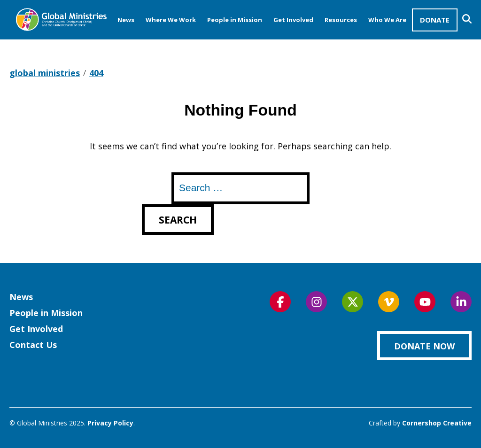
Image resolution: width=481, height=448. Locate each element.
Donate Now (424, 346)
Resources (341, 20)
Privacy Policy (110, 423)
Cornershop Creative (437, 423)
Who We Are (387, 20)
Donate (435, 20)
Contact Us (33, 345)
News (126, 20)
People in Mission (235, 20)
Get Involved (293, 20)
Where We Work (171, 20)
